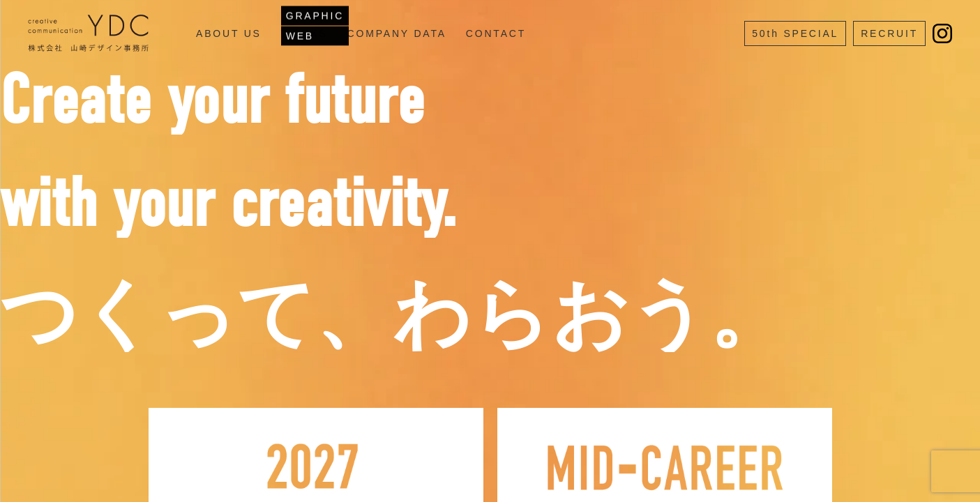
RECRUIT (889, 33)
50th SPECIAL (795, 33)
